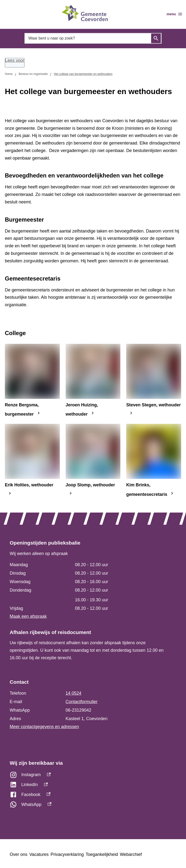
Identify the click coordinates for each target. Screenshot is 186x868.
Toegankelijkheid (102, 854)
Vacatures (39, 854)
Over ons (19, 854)
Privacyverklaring (67, 854)
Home (9, 74)
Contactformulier (82, 702)
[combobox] (93, 38)
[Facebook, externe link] (93, 796)
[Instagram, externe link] (93, 776)
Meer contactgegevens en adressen (44, 727)
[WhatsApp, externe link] (93, 806)
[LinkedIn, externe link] (93, 786)
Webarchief (131, 854)
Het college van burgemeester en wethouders (83, 74)
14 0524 (74, 693)
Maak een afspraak (28, 616)
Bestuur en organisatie (33, 74)
